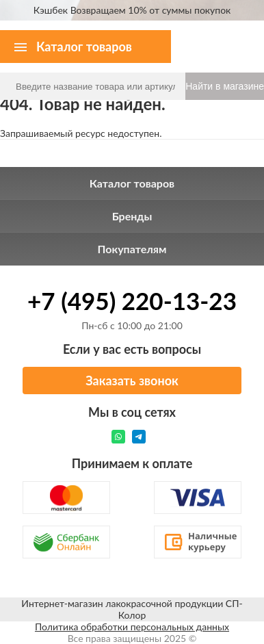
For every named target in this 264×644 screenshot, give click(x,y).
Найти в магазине (225, 86)
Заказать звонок (132, 381)
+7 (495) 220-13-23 (132, 300)
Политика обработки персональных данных (132, 627)
